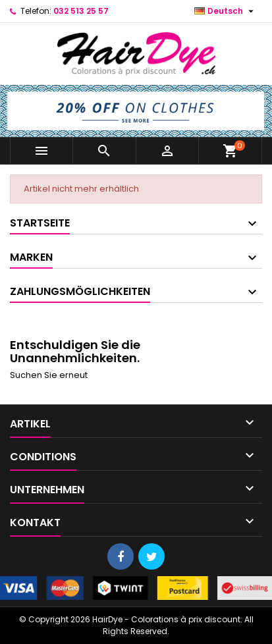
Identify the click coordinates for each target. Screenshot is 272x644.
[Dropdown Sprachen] (226, 11)
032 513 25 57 (81, 11)
